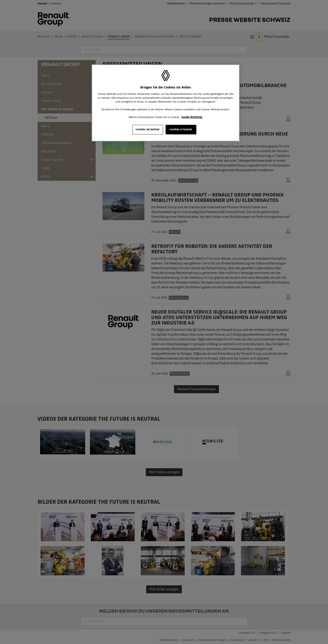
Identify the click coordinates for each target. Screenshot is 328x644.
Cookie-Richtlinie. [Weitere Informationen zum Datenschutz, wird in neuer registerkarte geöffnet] (192, 117)
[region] (166, 103)
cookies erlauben (181, 129)
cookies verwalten (148, 129)
